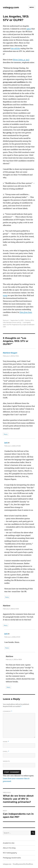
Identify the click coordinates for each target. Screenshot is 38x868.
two (12, 48)
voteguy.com (11, 7)
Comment (8, 711)
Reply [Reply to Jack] (7, 597)
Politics (28, 320)
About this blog (9, 848)
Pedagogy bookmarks (12, 858)
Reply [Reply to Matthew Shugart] (6, 434)
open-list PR (7, 325)
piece (29, 29)
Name (6, 742)
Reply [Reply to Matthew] (6, 625)
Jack (6, 443)
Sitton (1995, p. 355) (21, 60)
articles (17, 48)
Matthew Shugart (10, 353)
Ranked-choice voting (14, 322)
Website (6, 761)
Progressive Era (17, 325)
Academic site (9, 843)
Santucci (6, 320)
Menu (32, 7)
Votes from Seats (26, 312)
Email (6, 751)
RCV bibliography (10, 853)
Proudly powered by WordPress (23, 864)
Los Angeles (27, 322)
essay (5, 295)
